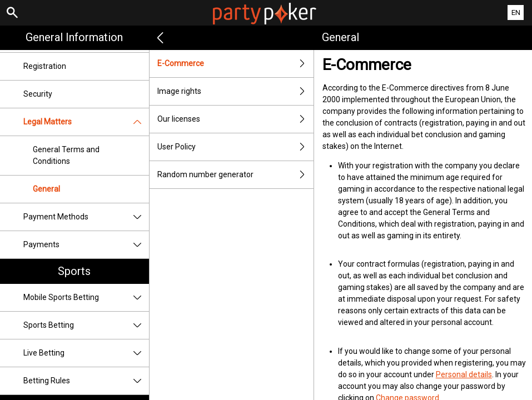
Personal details (464, 374)
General (46, 189)
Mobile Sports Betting (86, 297)
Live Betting (86, 353)
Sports (74, 271)
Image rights (235, 91)
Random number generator (235, 175)
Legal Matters (86, 122)
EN (516, 12)
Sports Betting (86, 325)
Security (38, 94)
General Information (74, 37)
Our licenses (235, 119)
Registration (45, 66)
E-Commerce (235, 64)
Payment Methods (86, 217)
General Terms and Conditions (66, 155)
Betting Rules (86, 381)
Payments (86, 245)
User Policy (235, 147)
